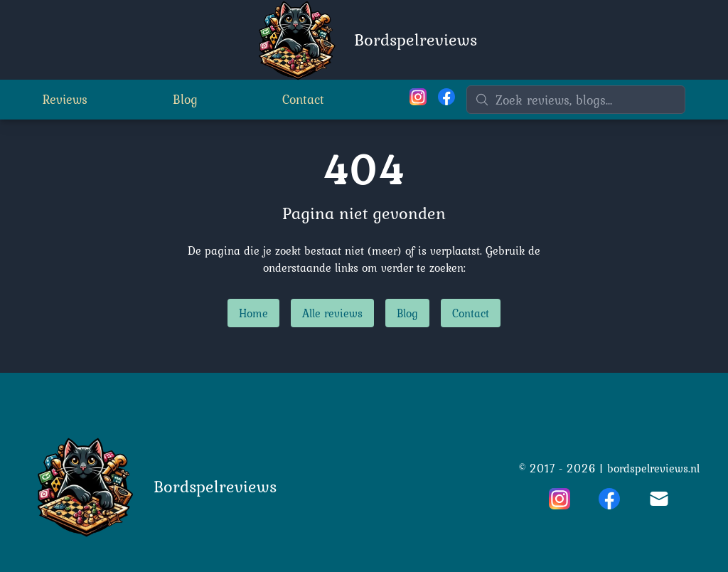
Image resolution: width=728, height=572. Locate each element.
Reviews (65, 99)
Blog (185, 99)
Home (253, 313)
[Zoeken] (576, 100)
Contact (303, 99)
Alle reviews (332, 313)
